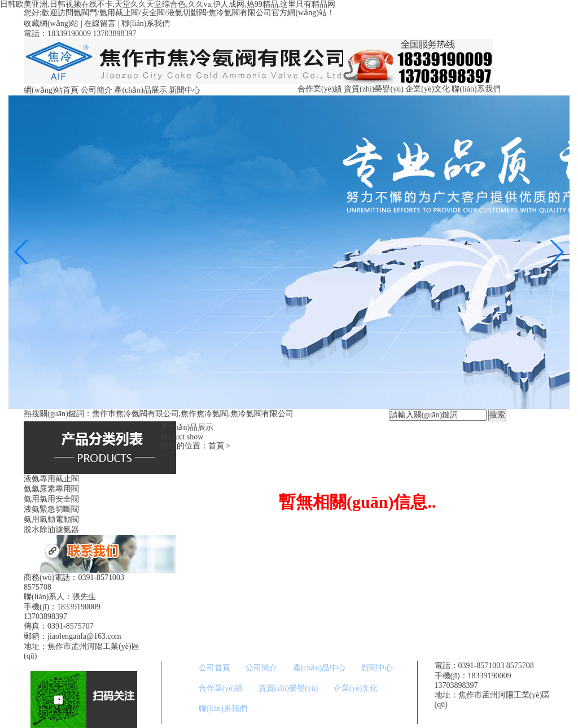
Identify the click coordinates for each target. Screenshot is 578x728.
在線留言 (100, 23)
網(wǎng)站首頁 (51, 90)
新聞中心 (185, 90)
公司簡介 (97, 90)
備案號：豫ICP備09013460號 (484, 714)
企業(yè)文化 (428, 89)
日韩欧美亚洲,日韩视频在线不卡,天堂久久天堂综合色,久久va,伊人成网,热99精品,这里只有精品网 (168, 4)
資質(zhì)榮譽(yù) (374, 89)
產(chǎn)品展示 (141, 90)
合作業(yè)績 (320, 89)
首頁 (216, 446)
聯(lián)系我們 (146, 23)
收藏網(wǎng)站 (51, 23)
